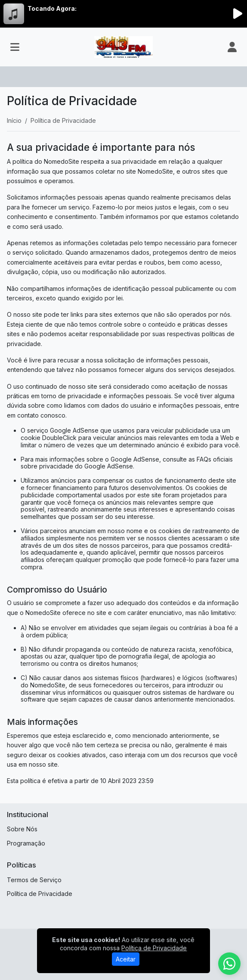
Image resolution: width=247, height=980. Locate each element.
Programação (26, 843)
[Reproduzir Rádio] (238, 14)
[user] (232, 47)
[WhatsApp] (229, 964)
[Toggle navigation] (15, 47)
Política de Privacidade (40, 894)
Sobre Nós (22, 829)
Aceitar (126, 959)
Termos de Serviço (34, 880)
